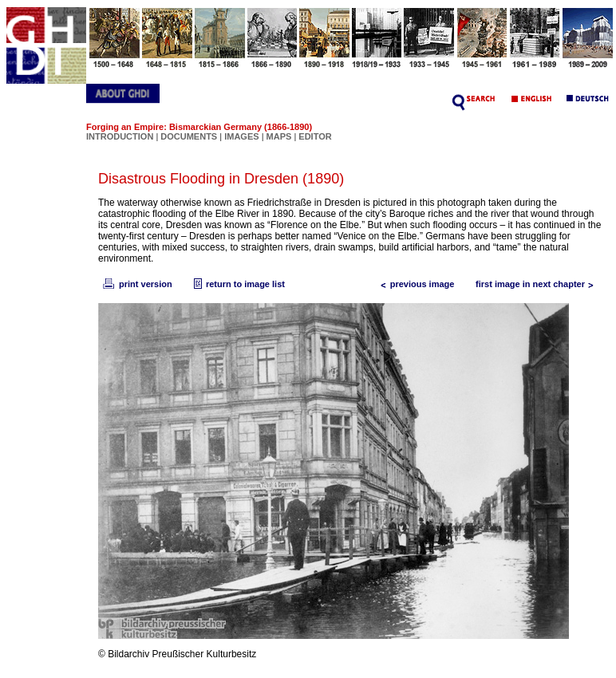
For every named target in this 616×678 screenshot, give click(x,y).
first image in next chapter (538, 284)
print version (136, 284)
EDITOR (315, 136)
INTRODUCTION (120, 136)
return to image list (237, 284)
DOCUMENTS (189, 136)
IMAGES (241, 136)
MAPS (279, 136)
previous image (415, 284)
